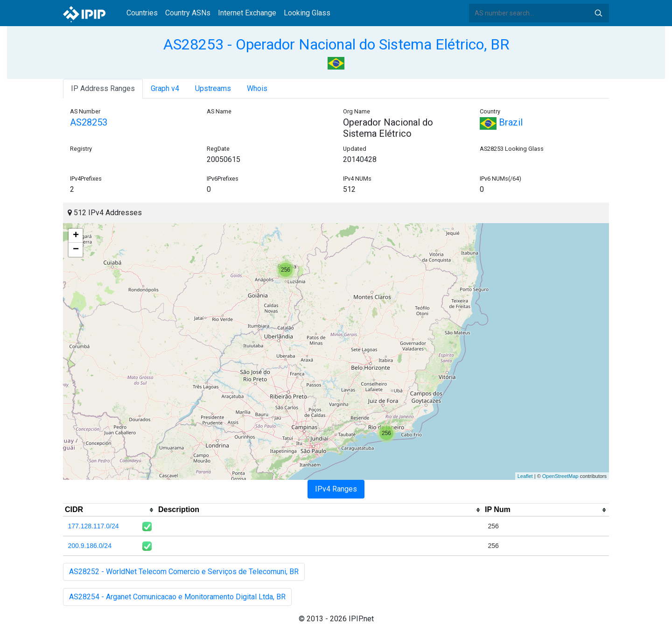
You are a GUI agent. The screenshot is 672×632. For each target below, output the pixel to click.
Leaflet (525, 476)
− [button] (76, 250)
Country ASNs (188, 13)
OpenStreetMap (560, 476)
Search (598, 13)
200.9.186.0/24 (90, 546)
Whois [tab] (257, 88)
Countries (142, 13)
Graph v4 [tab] (165, 88)
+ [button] (76, 236)
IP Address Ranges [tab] (103, 88)
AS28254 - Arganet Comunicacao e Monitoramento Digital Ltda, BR (177, 597)
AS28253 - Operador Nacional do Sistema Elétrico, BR (336, 44)
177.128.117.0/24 (94, 526)
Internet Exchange (247, 13)
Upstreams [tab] (213, 88)
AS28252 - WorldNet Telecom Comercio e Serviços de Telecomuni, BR (184, 572)
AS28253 (89, 122)
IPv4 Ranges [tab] (336, 489)
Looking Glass (307, 13)
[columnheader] (110, 510)
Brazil (501, 122)
